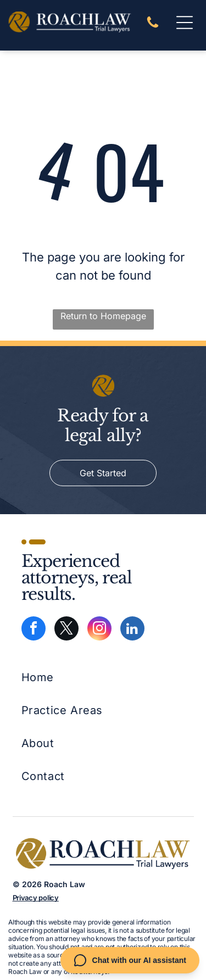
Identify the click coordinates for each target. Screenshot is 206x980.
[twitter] (66, 630)
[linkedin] (132, 630)
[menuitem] (62, 677)
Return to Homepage (103, 316)
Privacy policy (36, 898)
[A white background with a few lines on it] (153, 26)
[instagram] (99, 630)
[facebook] (34, 630)
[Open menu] (185, 23)
